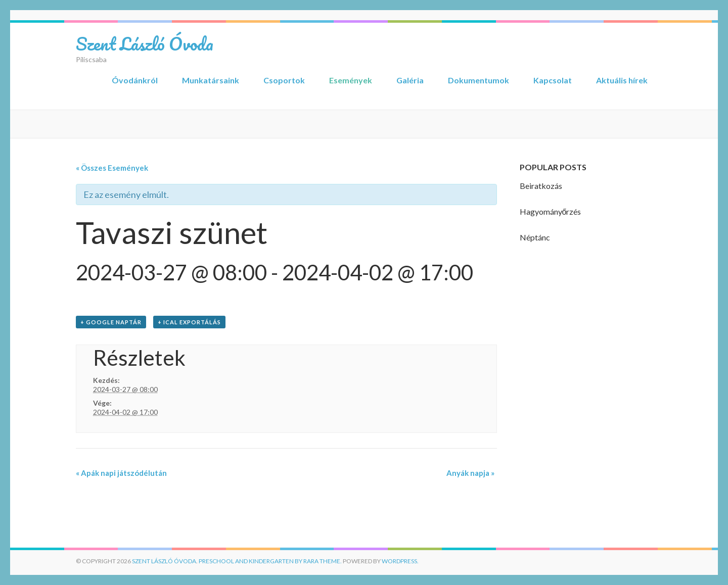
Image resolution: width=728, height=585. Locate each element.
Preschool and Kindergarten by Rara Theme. (270, 561)
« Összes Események (112, 168)
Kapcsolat (553, 80)
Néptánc (535, 237)
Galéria (410, 80)
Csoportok (284, 80)
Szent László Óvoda (145, 43)
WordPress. (400, 561)
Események (351, 80)
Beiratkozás (541, 186)
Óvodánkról (135, 80)
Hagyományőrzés (551, 211)
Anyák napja (470, 473)
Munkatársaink (211, 80)
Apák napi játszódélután (121, 473)
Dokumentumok (479, 80)
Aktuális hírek (622, 80)
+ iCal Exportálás (189, 322)
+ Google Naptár (111, 322)
